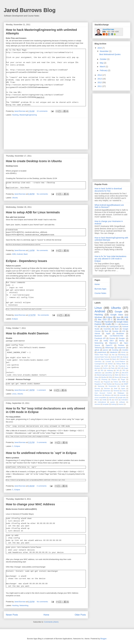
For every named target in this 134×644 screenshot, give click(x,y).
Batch (114, 359)
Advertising (122, 355)
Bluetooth (98, 336)
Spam (123, 388)
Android (20, 254)
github (97, 350)
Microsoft (121, 319)
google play (122, 398)
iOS (124, 331)
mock (116, 400)
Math (117, 375)
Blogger (103, 639)
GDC (119, 368)
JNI (118, 370)
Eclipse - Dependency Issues (26, 261)
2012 (100, 82)
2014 (100, 75)
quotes (113, 402)
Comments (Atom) (51, 622)
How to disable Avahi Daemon (27, 333)
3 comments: (42, 442)
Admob (97, 334)
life (110, 400)
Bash (26, 254)
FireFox (105, 368)
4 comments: (42, 486)
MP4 (117, 373)
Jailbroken (98, 373)
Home (46, 615)
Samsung (101, 386)
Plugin (123, 379)
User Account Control (103, 393)
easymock (121, 348)
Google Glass (117, 315)
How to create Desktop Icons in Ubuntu (34, 161)
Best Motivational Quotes (110, 54)
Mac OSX (102, 319)
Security (97, 388)
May (102, 63)
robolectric (114, 352)
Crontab (108, 362)
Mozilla (104, 377)
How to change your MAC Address (30, 504)
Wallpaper (121, 393)
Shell (116, 388)
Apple (108, 334)
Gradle (108, 324)
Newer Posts (12, 615)
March (103, 67)
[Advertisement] (46, 134)
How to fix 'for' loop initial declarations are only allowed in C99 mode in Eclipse (110, 259)
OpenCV (109, 345)
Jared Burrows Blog (30, 10)
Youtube (115, 331)
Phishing (104, 379)
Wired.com (98, 395)
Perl (96, 379)
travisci (121, 404)
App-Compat (105, 359)
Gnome (112, 338)
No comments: (43, 194)
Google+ (122, 338)
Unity (124, 391)
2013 (100, 79)
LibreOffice (108, 373)
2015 (100, 48)
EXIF (106, 366)
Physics (114, 379)
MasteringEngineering (28, 115)
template (106, 404)
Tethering (98, 348)
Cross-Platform (120, 362)
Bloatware (120, 334)
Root (106, 331)
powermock (102, 352)
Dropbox (97, 366)
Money (122, 341)
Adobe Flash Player (102, 355)
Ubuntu (15, 198)
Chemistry (98, 362)
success (97, 404)
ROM (124, 382)
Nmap (124, 377)
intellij (104, 400)
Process (97, 382)
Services (107, 388)
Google (118, 312)
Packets (121, 345)
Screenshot (112, 386)
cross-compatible (100, 398)
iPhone (97, 400)
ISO (102, 370)
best (115, 395)
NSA (110, 377)
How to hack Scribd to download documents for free (108, 190)
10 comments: (43, 111)
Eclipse (15, 319)
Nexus (117, 377)
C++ (116, 324)
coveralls (123, 395)
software (122, 402)
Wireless (108, 395)
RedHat (109, 384)
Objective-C (114, 343)
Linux (14, 394)
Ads (113, 355)
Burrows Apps (100, 289)
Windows (98, 317)
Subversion (107, 391)
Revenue (118, 384)
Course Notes (100, 293)
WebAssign (110, 348)
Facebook (109, 322)
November (104, 51)
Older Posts (80, 615)
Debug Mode (121, 364)
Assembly (107, 329)
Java (118, 317)
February (104, 70)
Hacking (15, 115)
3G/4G (123, 352)
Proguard (107, 382)
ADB (14, 254)
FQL (113, 366)
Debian (110, 364)
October (103, 59)
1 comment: (42, 390)
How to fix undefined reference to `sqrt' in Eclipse (41, 453)
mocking (115, 350)
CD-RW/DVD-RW (116, 336)
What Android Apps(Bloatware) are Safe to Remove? (109, 206)
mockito (125, 350)
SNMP (126, 384)
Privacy (98, 322)
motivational (102, 402)
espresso (112, 398)
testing (114, 404)
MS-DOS (125, 373)
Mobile (103, 327)
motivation (125, 400)
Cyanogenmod (100, 364)
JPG (124, 370)
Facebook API (100, 338)
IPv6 (96, 341)
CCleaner (122, 359)
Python (116, 382)
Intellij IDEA (109, 341)
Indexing (110, 370)
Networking (24, 605)
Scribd (123, 386)
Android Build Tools (101, 357)
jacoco (106, 350)
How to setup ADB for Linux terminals (33, 212)
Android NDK (115, 357)
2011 (100, 86)
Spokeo (97, 391)
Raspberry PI (99, 384)
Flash (113, 368)
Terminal (116, 391)
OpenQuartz (114, 327)
